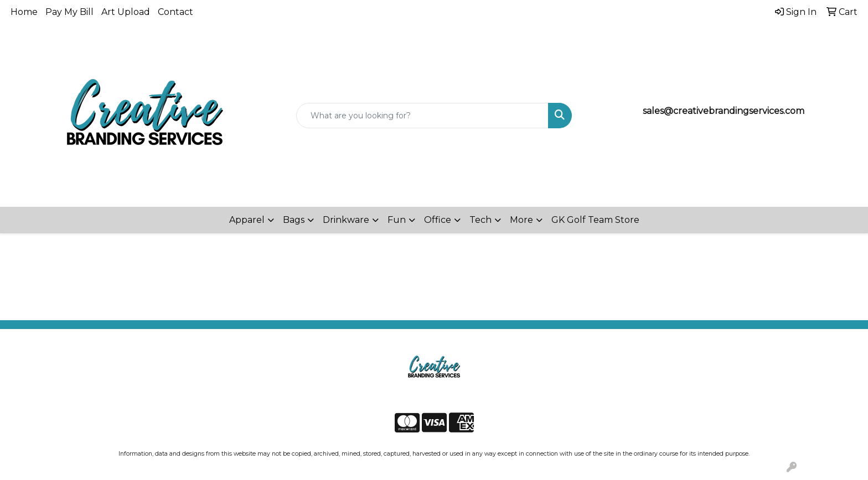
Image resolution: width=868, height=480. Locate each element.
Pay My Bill (69, 12)
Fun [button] (397, 220)
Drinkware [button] (346, 220)
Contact (175, 12)
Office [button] (438, 220)
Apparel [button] (247, 220)
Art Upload (126, 12)
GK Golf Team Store (595, 220)
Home (24, 12)
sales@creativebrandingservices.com (724, 111)
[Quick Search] (423, 116)
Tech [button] (480, 220)
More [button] (521, 220)
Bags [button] (294, 220)
